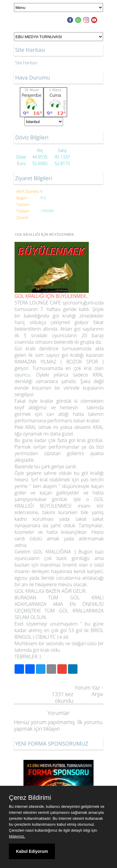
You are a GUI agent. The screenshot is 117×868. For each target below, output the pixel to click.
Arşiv (97, 694)
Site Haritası (26, 63)
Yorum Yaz (87, 687)
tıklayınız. (17, 836)
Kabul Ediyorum (32, 851)
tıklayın (52, 729)
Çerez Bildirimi (30, 798)
